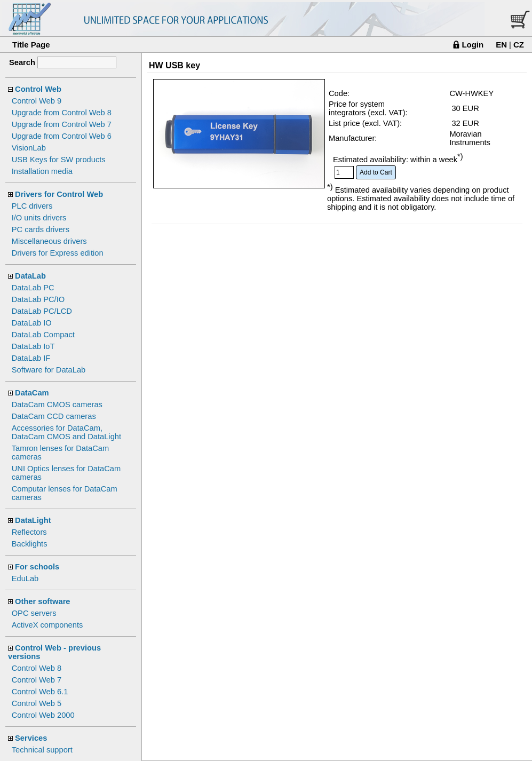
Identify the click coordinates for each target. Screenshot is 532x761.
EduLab (25, 578)
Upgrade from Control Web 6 (62, 136)
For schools (37, 567)
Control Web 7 (37, 680)
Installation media (42, 171)
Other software (42, 601)
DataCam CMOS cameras (57, 405)
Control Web (38, 89)
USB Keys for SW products (59, 160)
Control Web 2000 (43, 715)
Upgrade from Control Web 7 (62, 124)
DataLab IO (32, 323)
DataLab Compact (43, 335)
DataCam (32, 393)
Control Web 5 (37, 703)
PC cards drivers (41, 229)
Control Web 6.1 (40, 692)
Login (473, 45)
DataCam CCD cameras (54, 416)
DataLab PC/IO (38, 299)
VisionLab (29, 148)
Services (31, 738)
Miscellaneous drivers (49, 241)
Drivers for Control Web (59, 194)
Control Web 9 (37, 101)
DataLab (30, 276)
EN (501, 45)
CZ (519, 45)
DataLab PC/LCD (42, 311)
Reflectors (29, 532)
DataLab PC (33, 288)
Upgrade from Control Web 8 (62, 113)
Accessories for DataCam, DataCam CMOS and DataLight (66, 432)
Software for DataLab (49, 370)
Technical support (42, 750)
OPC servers (34, 613)
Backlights (30, 544)
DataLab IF (31, 358)
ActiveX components (47, 625)
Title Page (31, 45)
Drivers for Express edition (58, 253)
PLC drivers (32, 206)
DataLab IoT (33, 346)
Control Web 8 (37, 668)
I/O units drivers (39, 218)
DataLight (33, 520)
